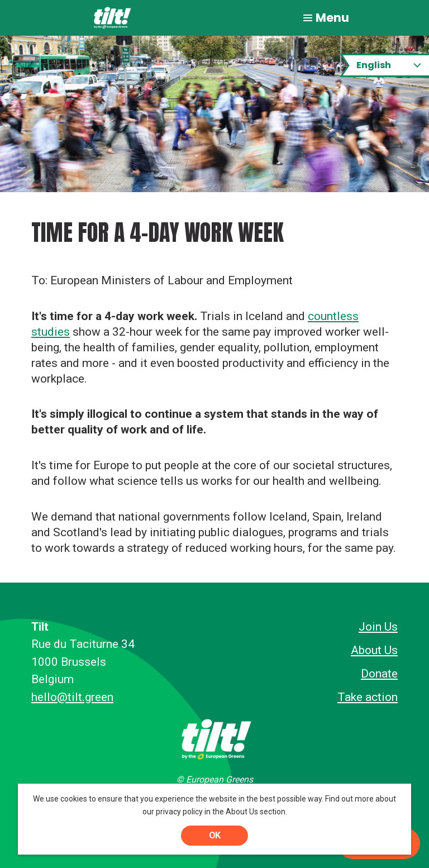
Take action (368, 697)
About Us (374, 650)
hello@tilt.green (72, 697)
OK (214, 835)
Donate (379, 674)
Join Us (378, 627)
